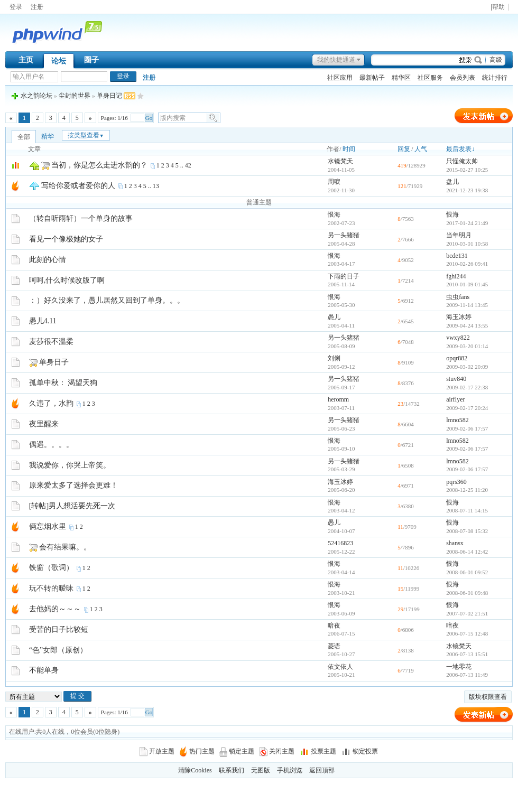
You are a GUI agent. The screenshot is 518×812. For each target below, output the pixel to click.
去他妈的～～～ (55, 609)
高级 (496, 60)
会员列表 (462, 78)
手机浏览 (290, 770)
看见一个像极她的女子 (66, 239)
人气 (421, 149)
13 (156, 186)
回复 (404, 149)
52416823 (340, 543)
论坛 (59, 61)
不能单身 (44, 670)
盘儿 (452, 182)
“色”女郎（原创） (58, 650)
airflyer (455, 399)
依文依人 (340, 667)
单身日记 (109, 96)
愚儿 (334, 317)
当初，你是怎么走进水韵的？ (99, 165)
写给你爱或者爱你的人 (78, 186)
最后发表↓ (460, 149)
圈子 (91, 60)
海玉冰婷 (459, 317)
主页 (26, 60)
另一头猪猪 (344, 235)
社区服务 (430, 78)
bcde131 (457, 256)
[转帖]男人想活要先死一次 (72, 506)
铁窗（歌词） (51, 568)
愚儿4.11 (43, 321)
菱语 (334, 646)
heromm (338, 399)
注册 (37, 7)
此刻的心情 (48, 260)
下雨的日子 (344, 276)
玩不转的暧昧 (51, 588)
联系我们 (232, 770)
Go (149, 118)
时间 (349, 149)
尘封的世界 (75, 96)
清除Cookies (195, 770)
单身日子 (54, 362)
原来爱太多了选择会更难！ (73, 485)
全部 (24, 137)
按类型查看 (86, 135)
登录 (16, 7)
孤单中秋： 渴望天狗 (63, 383)
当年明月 (459, 235)
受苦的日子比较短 (59, 629)
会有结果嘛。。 (65, 547)
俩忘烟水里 (48, 526)
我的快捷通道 (336, 60)
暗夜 (334, 626)
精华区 (401, 78)
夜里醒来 (44, 424)
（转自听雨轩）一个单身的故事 (81, 218)
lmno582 (457, 420)
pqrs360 (456, 482)
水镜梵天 (340, 161)
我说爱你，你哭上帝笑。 (70, 465)
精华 (48, 136)
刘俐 (334, 358)
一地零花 (459, 667)
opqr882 (457, 358)
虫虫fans (458, 297)
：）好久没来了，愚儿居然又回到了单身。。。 (107, 300)
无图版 (261, 770)
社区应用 (340, 78)
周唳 (334, 182)
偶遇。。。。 (51, 445)
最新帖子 (372, 78)
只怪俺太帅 (462, 161)
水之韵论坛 (36, 96)
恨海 (334, 214)
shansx (455, 543)
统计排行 (495, 78)
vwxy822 (458, 338)
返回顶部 (322, 770)
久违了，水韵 (51, 403)
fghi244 (456, 276)
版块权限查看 (488, 697)
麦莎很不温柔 (51, 342)
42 (188, 165)
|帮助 (498, 7)
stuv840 (456, 379)
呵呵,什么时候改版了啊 (67, 280)
